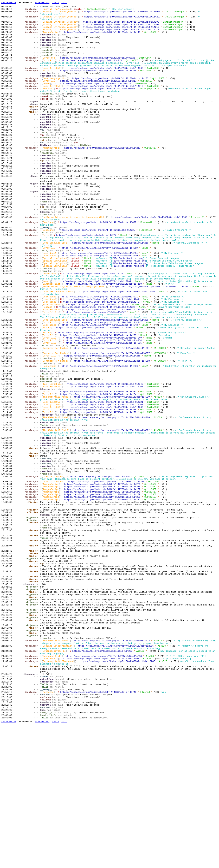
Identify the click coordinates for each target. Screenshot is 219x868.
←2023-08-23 (9, 3)
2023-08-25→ (42, 3)
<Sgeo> (35, 121)
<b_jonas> (33, 620)
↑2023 (55, 3)
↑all (64, 3)
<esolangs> (32, 10)
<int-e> (34, 127)
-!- (37, 7)
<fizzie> (33, 602)
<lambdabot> (31, 700)
